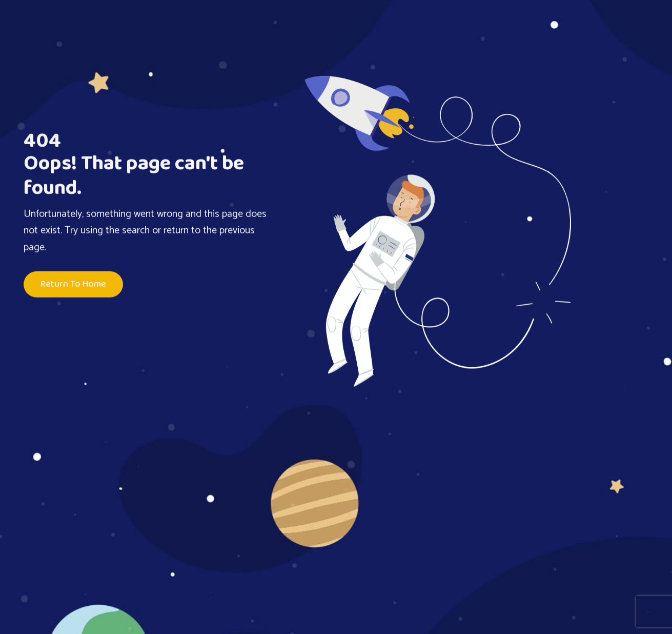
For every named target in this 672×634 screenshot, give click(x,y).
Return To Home (73, 285)
